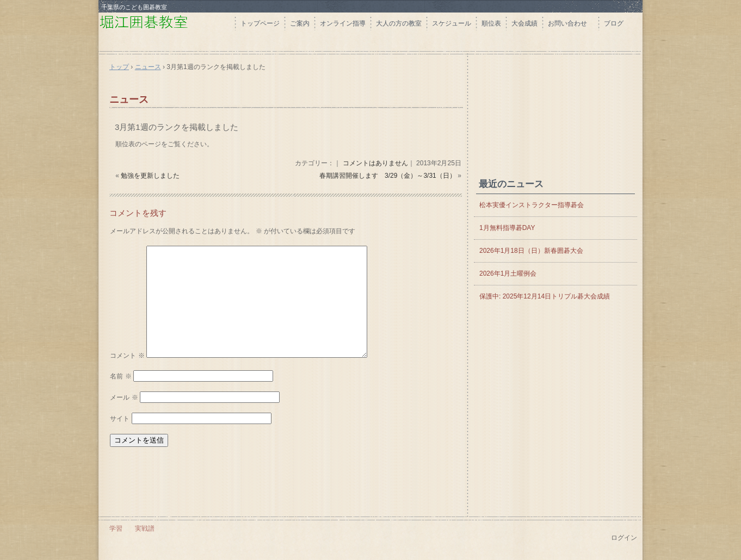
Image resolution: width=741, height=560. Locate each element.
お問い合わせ (571, 23)
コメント (127, 356)
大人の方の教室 (399, 23)
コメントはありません (375, 163)
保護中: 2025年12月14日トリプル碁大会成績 (545, 296)
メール (124, 397)
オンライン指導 (343, 23)
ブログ (614, 23)
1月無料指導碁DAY (507, 228)
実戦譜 (145, 528)
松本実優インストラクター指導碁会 (532, 205)
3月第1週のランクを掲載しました (177, 127)
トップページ (260, 23)
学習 (116, 528)
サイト (120, 419)
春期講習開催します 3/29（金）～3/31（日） (388, 176)
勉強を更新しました (150, 176)
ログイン (624, 538)
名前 (121, 376)
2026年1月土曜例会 (508, 273)
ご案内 (300, 23)
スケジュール (452, 23)
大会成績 (524, 23)
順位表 (491, 23)
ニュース (129, 99)
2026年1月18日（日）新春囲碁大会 (531, 251)
